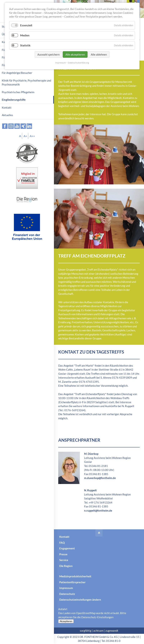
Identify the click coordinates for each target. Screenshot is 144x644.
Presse (63, 554)
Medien (25, 35)
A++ (32, 136)
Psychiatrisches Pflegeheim (18, 92)
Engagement (67, 548)
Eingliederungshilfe (14, 100)
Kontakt (64, 537)
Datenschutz (67, 594)
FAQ (62, 543)
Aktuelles (7, 115)
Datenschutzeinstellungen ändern (80, 600)
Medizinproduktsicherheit (75, 576)
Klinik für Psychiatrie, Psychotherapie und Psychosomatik (26, 83)
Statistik (25, 45)
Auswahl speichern (48, 54)
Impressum (66, 588)
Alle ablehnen (99, 54)
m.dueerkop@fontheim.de (100, 478)
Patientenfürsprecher (72, 582)
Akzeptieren (66, 621)
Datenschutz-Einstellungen (97, 617)
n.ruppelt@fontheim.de (98, 511)
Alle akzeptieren (75, 54)
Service (64, 560)
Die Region (66, 566)
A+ (25, 136)
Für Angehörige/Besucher (17, 73)
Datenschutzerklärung (78, 63)
